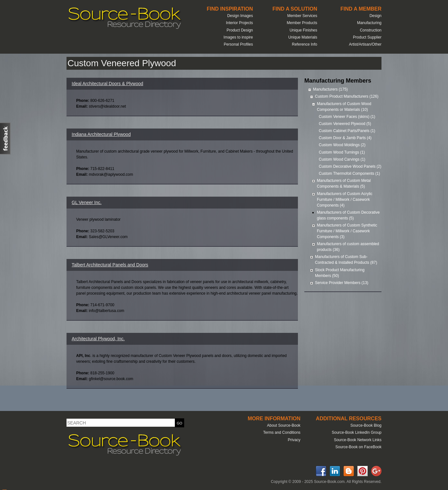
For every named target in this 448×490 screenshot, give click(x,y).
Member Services (302, 16)
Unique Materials (303, 37)
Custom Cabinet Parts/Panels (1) (347, 131)
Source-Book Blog (366, 425)
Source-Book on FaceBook (358, 447)
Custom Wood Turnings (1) (342, 152)
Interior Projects (239, 23)
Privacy (294, 440)
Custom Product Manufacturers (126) (347, 96)
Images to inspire (238, 37)
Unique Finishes (303, 30)
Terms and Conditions (282, 432)
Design (376, 16)
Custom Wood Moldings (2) (342, 145)
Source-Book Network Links (358, 440)
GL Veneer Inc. (87, 202)
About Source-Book (284, 425)
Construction (371, 30)
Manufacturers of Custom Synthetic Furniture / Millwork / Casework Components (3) (347, 231)
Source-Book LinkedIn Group (357, 432)
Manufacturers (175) (330, 89)
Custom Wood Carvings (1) (342, 159)
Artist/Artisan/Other (365, 44)
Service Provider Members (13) (342, 283)
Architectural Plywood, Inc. (98, 339)
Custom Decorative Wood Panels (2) (350, 166)
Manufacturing (369, 23)
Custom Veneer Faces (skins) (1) (347, 117)
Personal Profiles (238, 44)
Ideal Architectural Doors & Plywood (108, 84)
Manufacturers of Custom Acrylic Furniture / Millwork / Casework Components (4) (345, 200)
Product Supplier (367, 37)
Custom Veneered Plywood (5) (345, 124)
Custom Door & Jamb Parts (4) (345, 138)
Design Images (240, 16)
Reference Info (305, 44)
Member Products (302, 23)
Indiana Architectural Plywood (101, 134)
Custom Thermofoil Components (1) (349, 174)
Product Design (240, 30)
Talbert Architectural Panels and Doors (110, 265)
